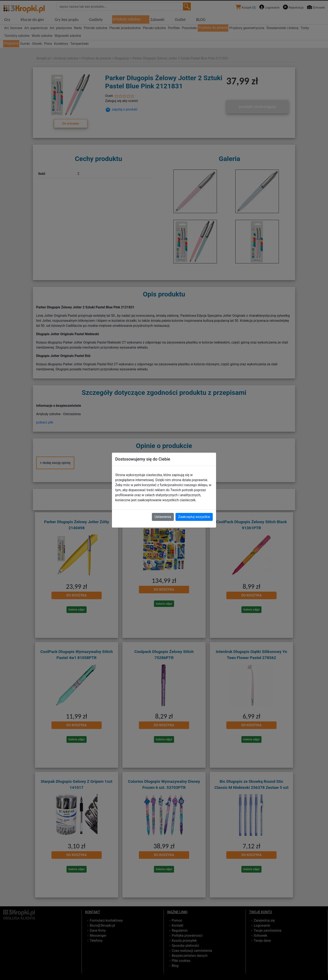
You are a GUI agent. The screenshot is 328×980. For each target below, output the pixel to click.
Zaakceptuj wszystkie (194, 517)
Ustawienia (163, 517)
